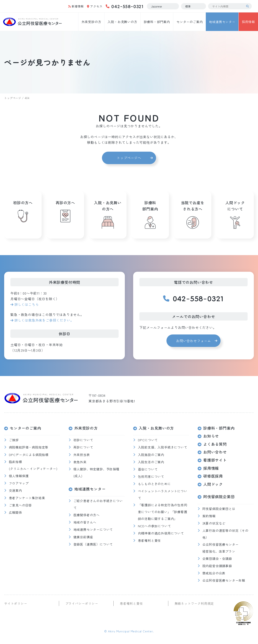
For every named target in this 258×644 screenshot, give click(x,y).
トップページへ (129, 158)
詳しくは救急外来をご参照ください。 (44, 320)
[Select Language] (163, 6)
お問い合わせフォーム (193, 341)
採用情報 (248, 22)
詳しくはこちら (27, 304)
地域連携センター (222, 22)
